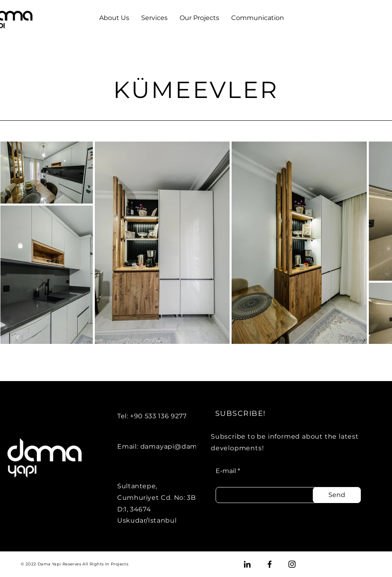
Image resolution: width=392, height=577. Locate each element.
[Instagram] (292, 564)
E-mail (226, 471)
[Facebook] (270, 564)
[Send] (337, 495)
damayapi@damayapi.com (187, 446)
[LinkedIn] (247, 564)
